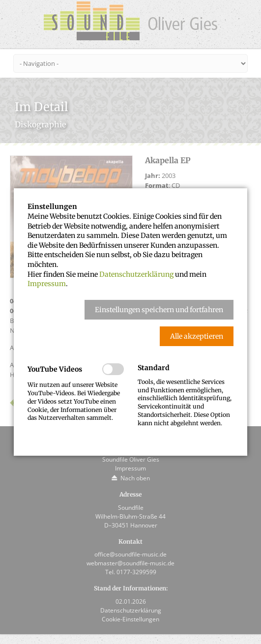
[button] (159, 310)
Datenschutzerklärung (136, 274)
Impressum (47, 284)
